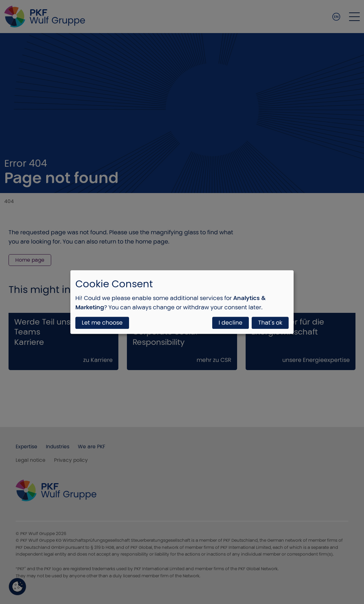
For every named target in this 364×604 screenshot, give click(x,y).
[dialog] (182, 302)
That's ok (270, 323)
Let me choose (102, 323)
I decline (231, 323)
